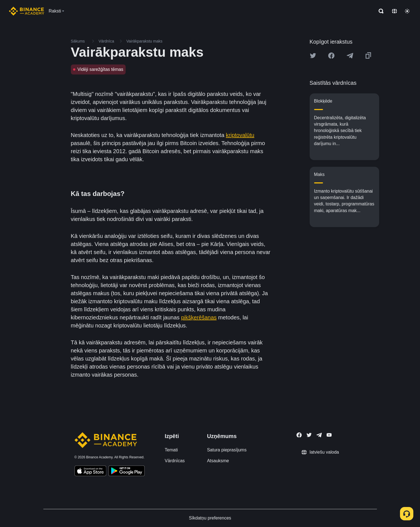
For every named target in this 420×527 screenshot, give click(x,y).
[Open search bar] (379, 11)
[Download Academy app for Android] (126, 472)
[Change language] (394, 11)
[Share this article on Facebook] (331, 56)
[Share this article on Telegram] (350, 56)
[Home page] (27, 11)
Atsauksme (218, 461)
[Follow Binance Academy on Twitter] (309, 435)
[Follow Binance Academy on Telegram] (319, 435)
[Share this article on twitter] (313, 56)
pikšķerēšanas (199, 317)
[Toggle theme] (407, 11)
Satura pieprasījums (227, 450)
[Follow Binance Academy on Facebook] (299, 435)
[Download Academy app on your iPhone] (90, 472)
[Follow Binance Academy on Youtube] (329, 435)
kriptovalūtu (240, 135)
